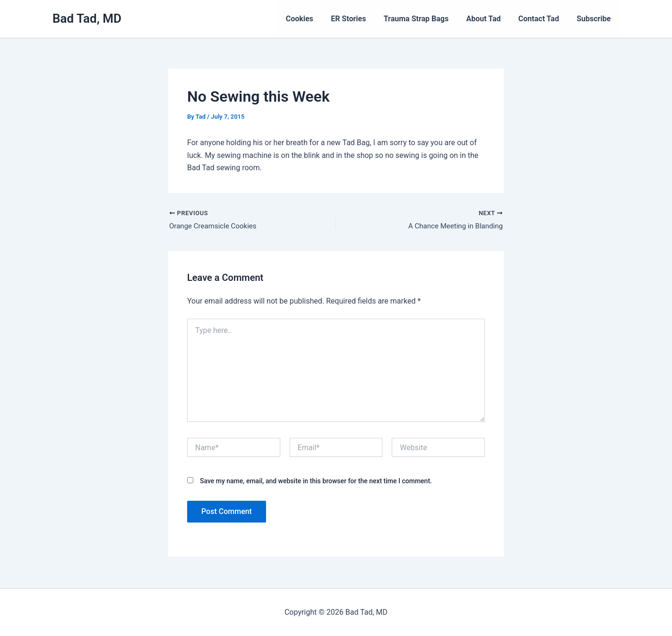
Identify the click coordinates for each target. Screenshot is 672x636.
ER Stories (360, 19)
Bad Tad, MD (87, 18)
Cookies (313, 19)
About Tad (490, 19)
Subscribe (595, 19)
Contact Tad (543, 19)
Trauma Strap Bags (425, 19)
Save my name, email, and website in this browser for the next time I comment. (316, 482)
